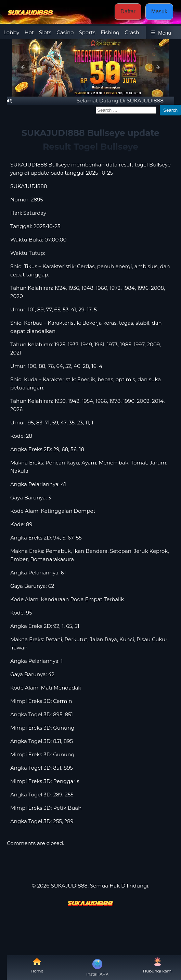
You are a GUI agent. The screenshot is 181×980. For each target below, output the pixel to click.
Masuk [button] (159, 11)
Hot (29, 32)
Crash (132, 32)
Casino (65, 32)
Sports (87, 32)
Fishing (110, 32)
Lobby (11, 32)
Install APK (97, 967)
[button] (23, 67)
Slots (45, 32)
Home (37, 965)
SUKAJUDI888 (29, 186)
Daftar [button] (128, 11)
